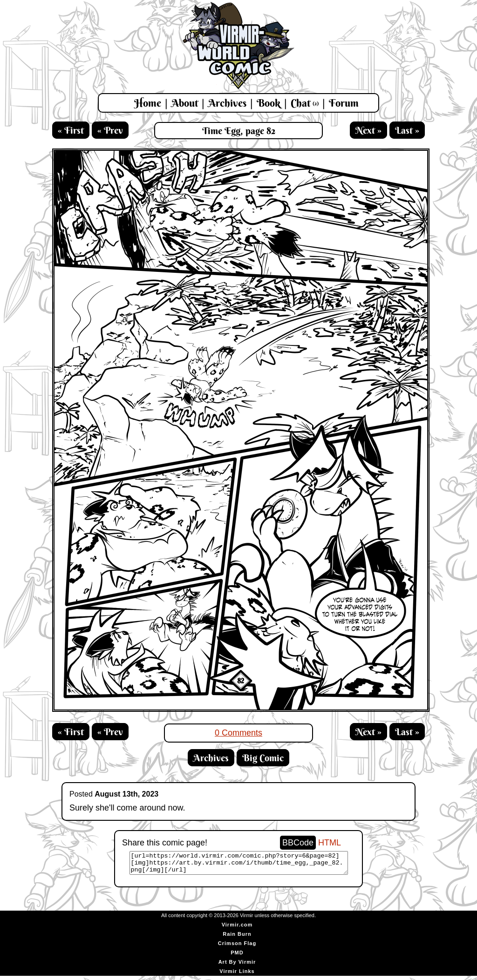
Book (269, 103)
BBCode (298, 843)
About (185, 103)
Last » (407, 130)
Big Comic (263, 758)
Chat (305, 103)
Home (148, 103)
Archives (227, 103)
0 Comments (238, 733)
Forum (344, 103)
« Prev (110, 130)
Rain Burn (237, 938)
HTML (330, 843)
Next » (368, 130)
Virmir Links (237, 975)
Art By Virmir (237, 966)
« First (71, 130)
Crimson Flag (237, 947)
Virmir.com (237, 929)
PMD (237, 957)
